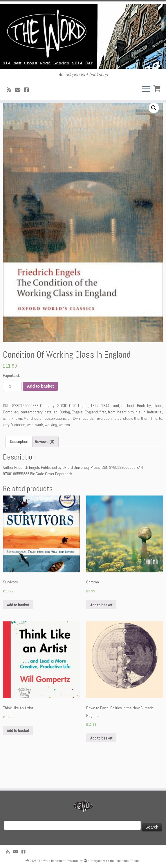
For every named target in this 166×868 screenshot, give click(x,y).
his (138, 435)
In (144, 435)
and (116, 428)
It (9, 441)
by (149, 428)
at (123, 428)
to (161, 441)
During (65, 435)
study (128, 441)
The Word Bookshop (51, 861)
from (112, 435)
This (154, 441)
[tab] (19, 464)
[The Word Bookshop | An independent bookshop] (83, 38)
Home (8, 115)
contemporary (31, 435)
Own (76, 441)
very (6, 448)
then (145, 441)
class (158, 428)
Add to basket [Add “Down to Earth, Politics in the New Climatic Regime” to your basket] (101, 761)
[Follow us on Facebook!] (28, 92)
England (91, 435)
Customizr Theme (128, 861)
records (88, 441)
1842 (95, 428)
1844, (106, 428)
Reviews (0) (45, 464)
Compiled (11, 435)
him (131, 435)
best (131, 428)
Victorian (18, 448)
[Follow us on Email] (20, 92)
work (39, 448)
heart (121, 435)
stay (118, 441)
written (64, 448)
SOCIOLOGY (26, 115)
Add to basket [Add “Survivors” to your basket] (18, 628)
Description (19, 464)
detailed (51, 435)
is (4, 441)
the (137, 441)
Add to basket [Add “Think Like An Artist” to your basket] (18, 753)
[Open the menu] (146, 92)
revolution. (104, 441)
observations (55, 441)
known (17, 441)
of (69, 441)
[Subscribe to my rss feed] (11, 92)
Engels (77, 435)
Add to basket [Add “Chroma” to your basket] (101, 628)
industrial (155, 435)
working (51, 448)
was (30, 448)
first (103, 435)
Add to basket (40, 409)
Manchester (33, 441)
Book (141, 428)
